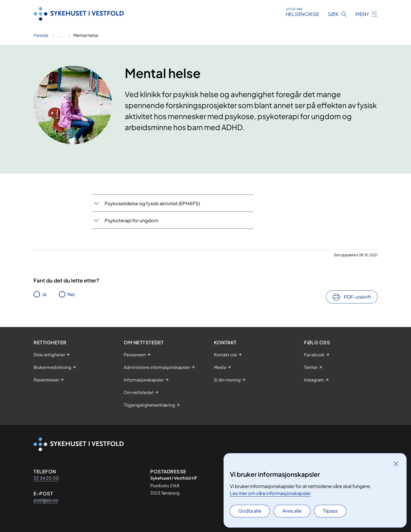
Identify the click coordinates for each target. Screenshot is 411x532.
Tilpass (330, 511)
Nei (71, 294)
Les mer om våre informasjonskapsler (270, 493)
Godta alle (250, 511)
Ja (44, 294)
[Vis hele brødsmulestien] (61, 35)
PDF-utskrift (358, 297)
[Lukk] (396, 464)
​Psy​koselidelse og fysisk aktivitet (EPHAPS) (152, 203)
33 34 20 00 (46, 478)
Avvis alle (292, 511)
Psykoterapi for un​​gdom (131, 220)
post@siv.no (46, 500)
